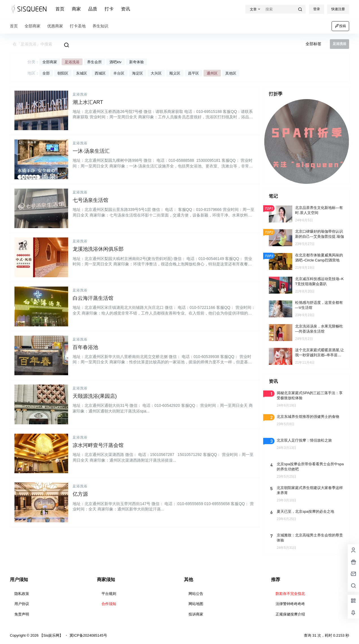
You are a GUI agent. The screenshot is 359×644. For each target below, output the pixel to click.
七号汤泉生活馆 (90, 200)
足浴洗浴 (72, 62)
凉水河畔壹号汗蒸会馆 (98, 445)
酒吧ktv (115, 62)
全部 (46, 73)
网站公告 (196, 594)
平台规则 (109, 594)
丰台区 (119, 73)
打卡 (109, 9)
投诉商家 (196, 614)
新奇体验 (137, 62)
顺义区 (175, 73)
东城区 (82, 73)
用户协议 (22, 604)
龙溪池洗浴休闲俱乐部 (98, 249)
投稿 (340, 26)
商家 (76, 9)
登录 (317, 9)
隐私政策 (22, 594)
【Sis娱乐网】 (51, 635)
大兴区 (156, 73)
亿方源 (80, 494)
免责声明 (22, 614)
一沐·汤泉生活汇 (91, 151)
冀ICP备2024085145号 (88, 635)
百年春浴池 (85, 347)
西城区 (100, 73)
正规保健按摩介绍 (290, 614)
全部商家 (50, 62)
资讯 (126, 9)
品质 (93, 9)
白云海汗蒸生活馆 (93, 298)
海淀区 (138, 73)
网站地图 (196, 604)
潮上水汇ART (88, 102)
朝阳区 (63, 73)
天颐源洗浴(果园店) (95, 396)
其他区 (231, 73)
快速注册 (338, 9)
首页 (60, 9)
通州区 (212, 73)
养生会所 (94, 62)
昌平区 (193, 73)
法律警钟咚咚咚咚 (290, 604)
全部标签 (313, 44)
